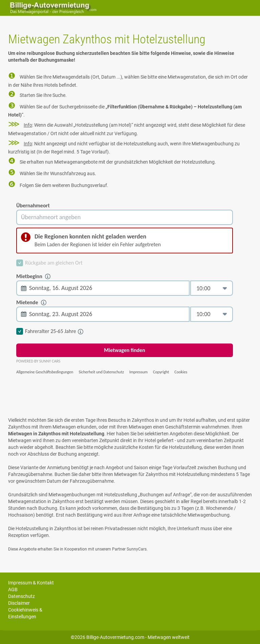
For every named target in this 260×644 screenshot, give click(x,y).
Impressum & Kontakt (31, 583)
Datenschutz (21, 596)
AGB (13, 589)
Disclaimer (19, 603)
